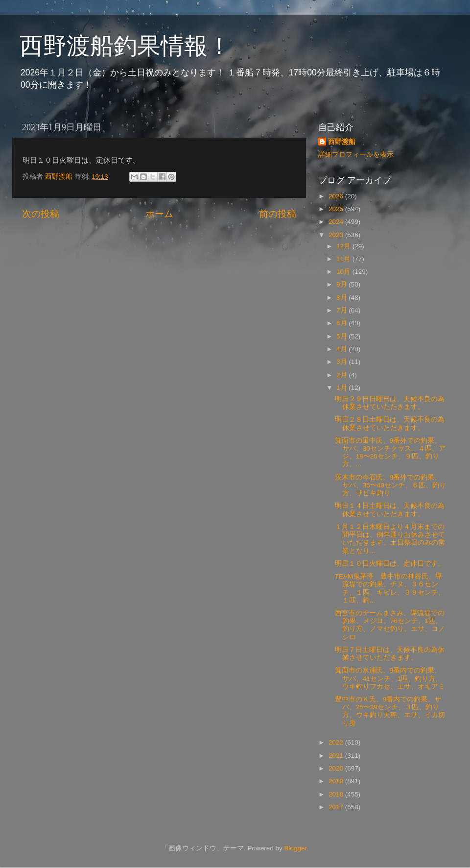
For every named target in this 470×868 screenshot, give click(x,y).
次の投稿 (41, 214)
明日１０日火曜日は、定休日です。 (390, 564)
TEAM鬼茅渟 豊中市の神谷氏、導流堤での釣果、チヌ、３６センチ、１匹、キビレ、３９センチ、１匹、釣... (390, 588)
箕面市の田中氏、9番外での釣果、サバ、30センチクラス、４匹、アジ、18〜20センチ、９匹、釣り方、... (390, 453)
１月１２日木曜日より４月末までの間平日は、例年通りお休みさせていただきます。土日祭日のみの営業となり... (390, 539)
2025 (337, 209)
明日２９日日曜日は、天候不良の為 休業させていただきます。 (390, 403)
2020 (337, 768)
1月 (342, 388)
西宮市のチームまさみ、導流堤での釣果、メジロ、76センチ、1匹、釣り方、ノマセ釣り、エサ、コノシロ (390, 625)
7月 (342, 310)
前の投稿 (278, 214)
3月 (342, 362)
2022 (337, 742)
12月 (344, 246)
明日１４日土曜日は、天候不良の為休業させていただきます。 (390, 510)
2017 (337, 807)
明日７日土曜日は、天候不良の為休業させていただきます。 (390, 654)
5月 (342, 336)
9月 (342, 284)
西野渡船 (342, 142)
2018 (337, 794)
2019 (337, 781)
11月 (344, 259)
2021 (337, 756)
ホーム (159, 214)
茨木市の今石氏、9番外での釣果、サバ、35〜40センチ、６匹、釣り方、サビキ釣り (390, 485)
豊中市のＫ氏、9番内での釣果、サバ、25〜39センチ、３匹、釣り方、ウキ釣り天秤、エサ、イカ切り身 (390, 711)
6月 (342, 323)
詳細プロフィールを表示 (356, 155)
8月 (342, 298)
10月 (344, 272)
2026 (337, 196)
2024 (337, 222)
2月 (342, 375)
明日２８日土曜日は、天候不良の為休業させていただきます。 (390, 423)
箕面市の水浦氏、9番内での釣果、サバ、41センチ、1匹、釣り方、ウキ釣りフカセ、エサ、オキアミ (390, 678)
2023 (337, 235)
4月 (342, 349)
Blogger (295, 848)
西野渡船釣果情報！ (125, 46)
